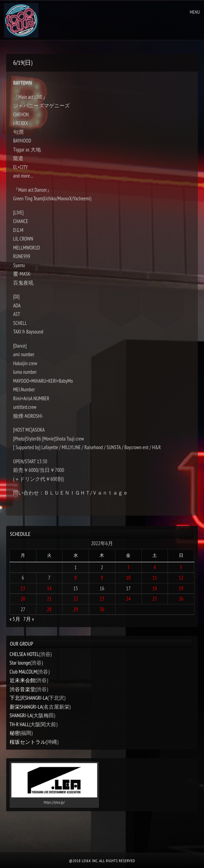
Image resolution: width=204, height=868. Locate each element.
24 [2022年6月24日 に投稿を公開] (128, 599)
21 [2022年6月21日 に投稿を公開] (49, 599)
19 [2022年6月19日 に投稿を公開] (181, 588)
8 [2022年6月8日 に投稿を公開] (76, 578)
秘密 (15, 733)
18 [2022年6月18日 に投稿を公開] (155, 588)
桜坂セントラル (28, 742)
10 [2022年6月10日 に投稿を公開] (128, 578)
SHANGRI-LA (21, 715)
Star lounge (20, 663)
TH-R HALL (19, 724)
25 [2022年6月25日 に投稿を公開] (155, 599)
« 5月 (15, 619)
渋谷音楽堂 (22, 689)
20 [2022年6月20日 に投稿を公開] (23, 599)
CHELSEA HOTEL (24, 654)
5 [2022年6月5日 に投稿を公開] (181, 567)
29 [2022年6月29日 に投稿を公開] (76, 609)
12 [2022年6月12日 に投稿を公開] (181, 578)
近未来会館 (22, 680)
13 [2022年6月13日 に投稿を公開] (23, 588)
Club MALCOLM (23, 672)
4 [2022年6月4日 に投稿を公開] (155, 567)
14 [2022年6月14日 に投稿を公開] (49, 588)
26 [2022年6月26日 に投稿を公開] (181, 599)
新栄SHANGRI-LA (26, 707)
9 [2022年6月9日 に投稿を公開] (102, 578)
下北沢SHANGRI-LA (29, 698)
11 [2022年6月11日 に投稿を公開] (155, 578)
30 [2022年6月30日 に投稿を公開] (102, 609)
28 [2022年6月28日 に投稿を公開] (49, 609)
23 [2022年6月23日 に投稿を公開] (102, 599)
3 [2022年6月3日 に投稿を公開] (128, 567)
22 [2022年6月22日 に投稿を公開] (76, 599)
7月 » (29, 619)
